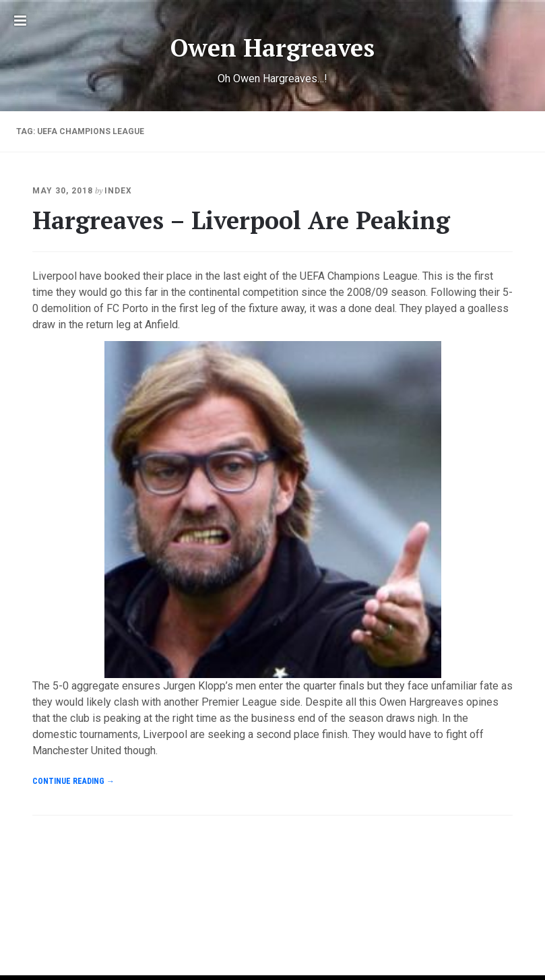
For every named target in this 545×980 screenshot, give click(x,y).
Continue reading (73, 781)
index (118, 191)
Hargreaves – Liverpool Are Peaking (241, 220)
